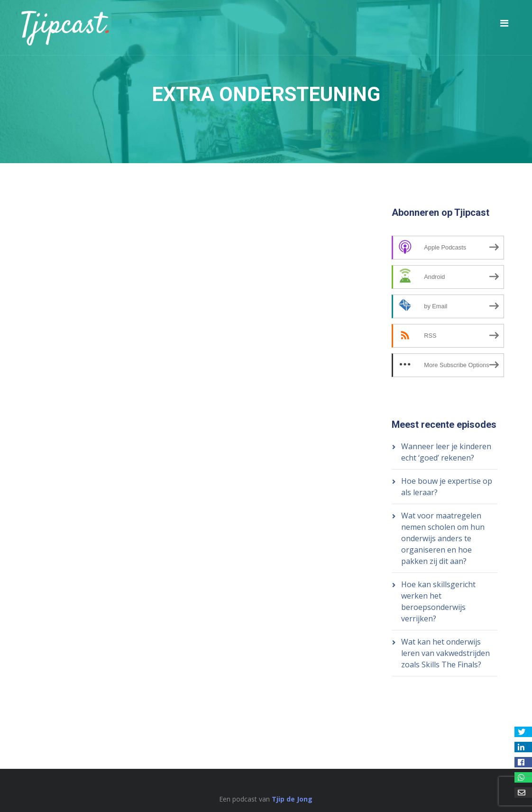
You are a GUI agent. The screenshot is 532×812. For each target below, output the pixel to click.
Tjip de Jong (292, 799)
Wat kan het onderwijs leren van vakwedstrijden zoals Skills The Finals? (445, 653)
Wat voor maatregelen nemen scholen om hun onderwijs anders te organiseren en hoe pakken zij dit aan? (443, 538)
